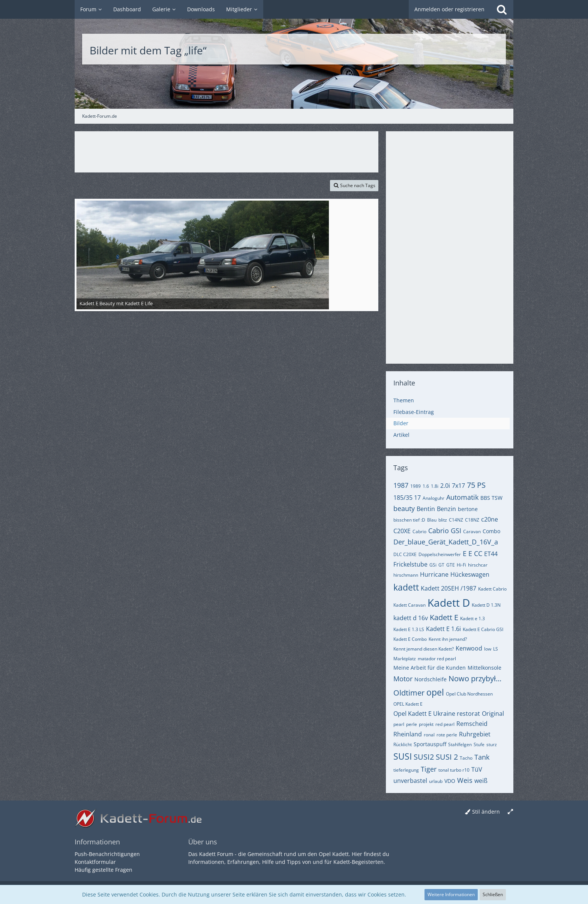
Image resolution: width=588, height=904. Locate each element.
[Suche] (502, 9)
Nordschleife (430, 679)
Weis (465, 780)
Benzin (446, 509)
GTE (451, 565)
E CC (475, 553)
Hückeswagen (470, 574)
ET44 (491, 554)
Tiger (429, 769)
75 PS (476, 485)
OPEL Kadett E (408, 704)
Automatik (462, 497)
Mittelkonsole (484, 668)
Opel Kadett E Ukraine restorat (437, 714)
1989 (415, 486)
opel (435, 692)
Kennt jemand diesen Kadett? (424, 649)
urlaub (436, 781)
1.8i (435, 486)
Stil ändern (486, 812)
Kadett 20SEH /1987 (448, 588)
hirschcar (478, 565)
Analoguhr (433, 498)
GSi (433, 565)
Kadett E (444, 617)
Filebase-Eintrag (414, 412)
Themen (404, 400)
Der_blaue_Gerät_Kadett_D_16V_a (446, 542)
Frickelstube (410, 564)
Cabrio (419, 531)
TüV (477, 769)
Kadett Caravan (409, 605)
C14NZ (456, 520)
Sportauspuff (430, 744)
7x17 (458, 486)
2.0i (445, 486)
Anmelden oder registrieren (449, 9)
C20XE (402, 531)
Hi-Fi (461, 565)
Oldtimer (409, 693)
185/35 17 (407, 498)
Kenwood (469, 648)
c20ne (490, 519)
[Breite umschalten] (510, 812)
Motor (403, 679)
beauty (404, 508)
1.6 (426, 486)
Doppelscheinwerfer (440, 554)
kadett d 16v (411, 618)
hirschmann (406, 575)
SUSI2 (424, 757)
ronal (429, 735)
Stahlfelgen (460, 744)
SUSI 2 (447, 757)
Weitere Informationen (451, 894)
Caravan (472, 531)
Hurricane (434, 574)
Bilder (401, 423)
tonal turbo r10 (454, 770)
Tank (482, 757)
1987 (401, 485)
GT (441, 565)
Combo (491, 531)
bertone (468, 509)
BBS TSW (491, 498)
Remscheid (472, 724)
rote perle (447, 735)
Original (493, 714)
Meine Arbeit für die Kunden (430, 668)
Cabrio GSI (445, 531)
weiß (481, 781)
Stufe (479, 744)
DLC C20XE (405, 554)
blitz (443, 520)
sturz (492, 744)
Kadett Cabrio (492, 589)
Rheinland (408, 734)
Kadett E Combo (410, 639)
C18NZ (472, 520)
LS (496, 649)
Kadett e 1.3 (472, 618)
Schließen (493, 894)
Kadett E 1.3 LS (409, 629)
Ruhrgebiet (475, 734)
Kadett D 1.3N (486, 605)
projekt (426, 724)
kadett (406, 587)
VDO (450, 781)
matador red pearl (437, 659)
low (488, 649)
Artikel (401, 435)
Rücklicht (403, 744)
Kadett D (449, 603)
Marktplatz (405, 659)
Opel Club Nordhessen (469, 694)
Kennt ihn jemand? (448, 639)
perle (412, 724)
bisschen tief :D (409, 520)
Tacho (466, 758)
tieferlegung (406, 770)
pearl (399, 724)
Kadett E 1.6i (443, 629)
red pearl (445, 724)
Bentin (426, 509)
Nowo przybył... (475, 678)
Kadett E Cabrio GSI (483, 629)
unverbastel (410, 781)
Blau (432, 520)
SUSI (403, 756)
